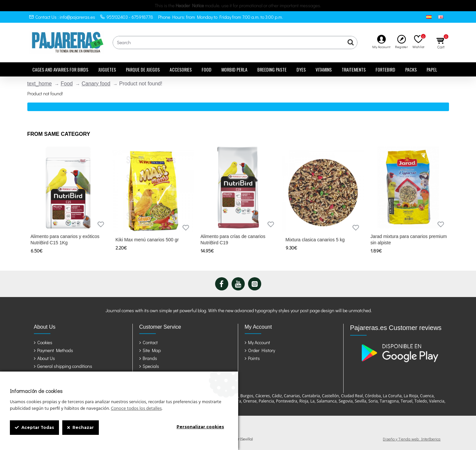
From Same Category (59, 134)
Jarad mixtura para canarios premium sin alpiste (409, 239)
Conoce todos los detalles (136, 409)
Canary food (96, 84)
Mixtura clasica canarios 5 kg (315, 240)
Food (67, 84)
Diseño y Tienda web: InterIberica (412, 439)
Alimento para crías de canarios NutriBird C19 (233, 239)
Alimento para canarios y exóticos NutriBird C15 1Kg (65, 239)
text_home (40, 84)
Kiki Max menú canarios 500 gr (147, 240)
